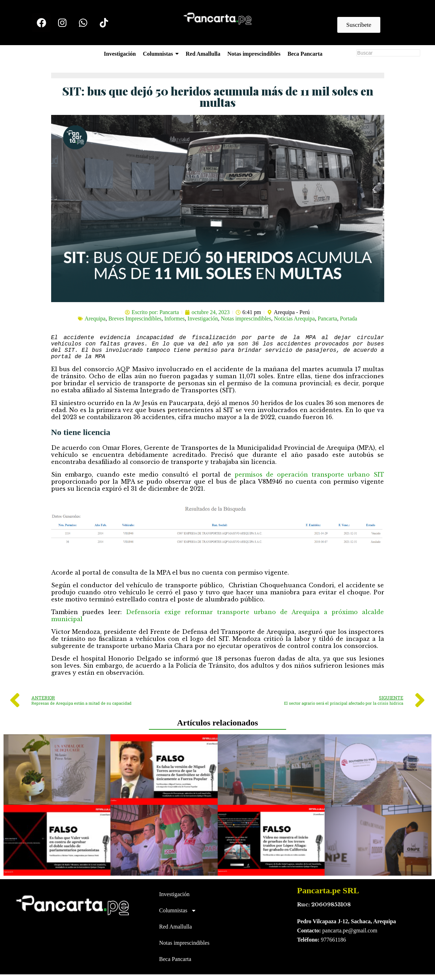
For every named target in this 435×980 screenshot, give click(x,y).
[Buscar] (388, 53)
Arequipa (95, 318)
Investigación (203, 318)
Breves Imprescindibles (135, 318)
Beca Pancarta (175, 965)
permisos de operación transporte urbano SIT (309, 480)
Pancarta (327, 318)
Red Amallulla (176, 932)
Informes (175, 318)
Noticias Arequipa (294, 318)
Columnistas (178, 916)
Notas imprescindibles (246, 318)
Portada (348, 318)
